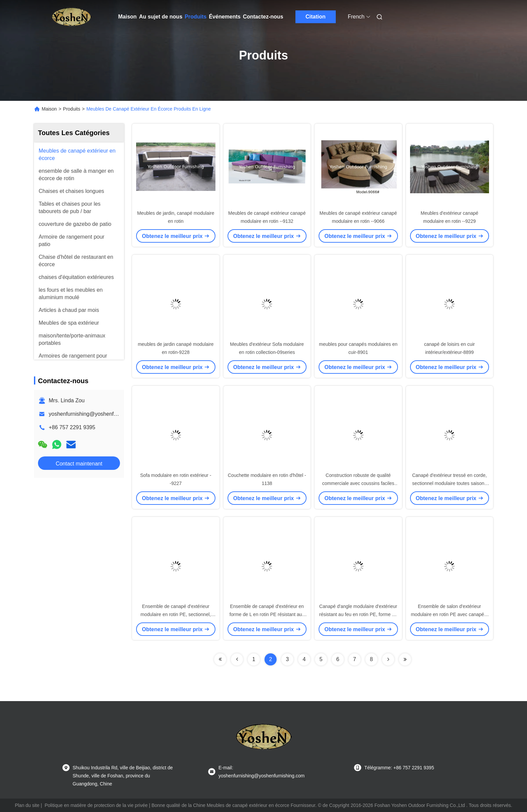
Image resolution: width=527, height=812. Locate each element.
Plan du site (27, 805)
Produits (196, 17)
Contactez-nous (263, 17)
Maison (128, 17)
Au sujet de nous (161, 17)
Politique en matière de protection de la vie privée (96, 805)
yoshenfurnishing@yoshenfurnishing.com (98, 414)
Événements (225, 17)
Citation (316, 17)
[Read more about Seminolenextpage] (220, 659)
